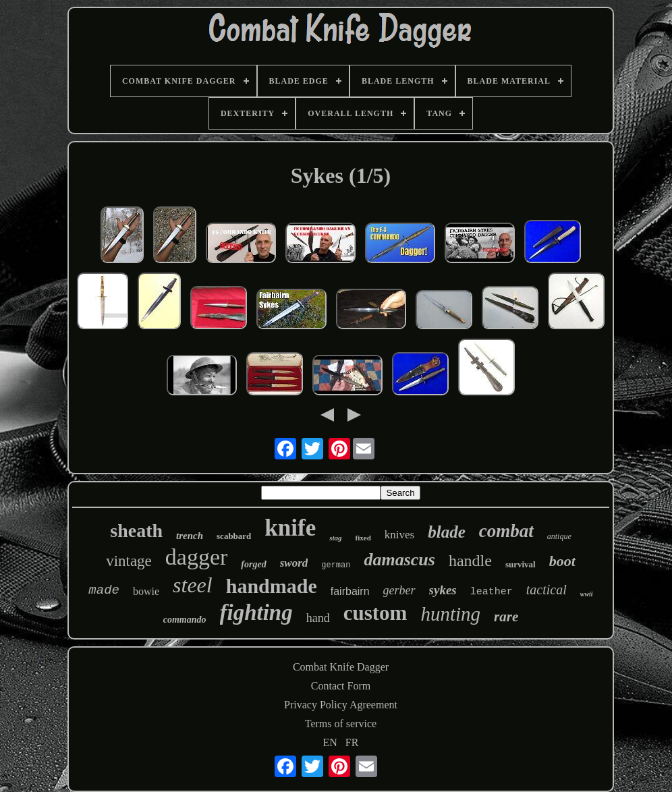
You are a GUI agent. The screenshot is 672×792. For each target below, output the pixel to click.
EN (330, 742)
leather (492, 592)
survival (521, 564)
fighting (256, 613)
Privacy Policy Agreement (341, 705)
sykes (443, 590)
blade (447, 532)
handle (470, 561)
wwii (587, 594)
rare (506, 617)
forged (253, 564)
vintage (129, 561)
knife (290, 528)
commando (185, 620)
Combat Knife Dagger (341, 667)
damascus (399, 560)
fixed (363, 538)
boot (562, 561)
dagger (197, 557)
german (336, 565)
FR (352, 742)
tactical (547, 590)
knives (399, 535)
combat (506, 531)
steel (193, 585)
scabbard (234, 536)
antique (559, 536)
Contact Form (341, 686)
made (104, 590)
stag (335, 538)
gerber (399, 590)
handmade (272, 586)
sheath (136, 531)
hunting (450, 614)
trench (190, 536)
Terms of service (341, 724)
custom (375, 613)
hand (318, 618)
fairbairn (350, 591)
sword (294, 563)
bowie (146, 591)
